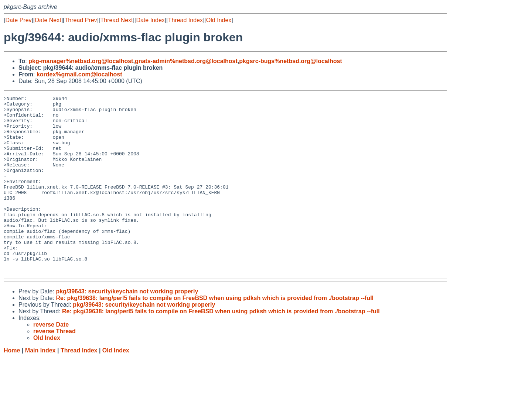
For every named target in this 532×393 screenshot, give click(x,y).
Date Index (150, 20)
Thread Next (116, 20)
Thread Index (185, 20)
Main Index (40, 386)
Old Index (219, 20)
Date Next (48, 20)
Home (12, 386)
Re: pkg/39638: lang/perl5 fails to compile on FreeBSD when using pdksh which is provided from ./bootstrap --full (215, 333)
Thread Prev (81, 20)
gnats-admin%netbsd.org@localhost (186, 61)
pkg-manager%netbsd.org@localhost (81, 61)
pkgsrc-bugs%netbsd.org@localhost (291, 61)
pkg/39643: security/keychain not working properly (127, 327)
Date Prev (18, 20)
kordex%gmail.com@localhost (79, 74)
